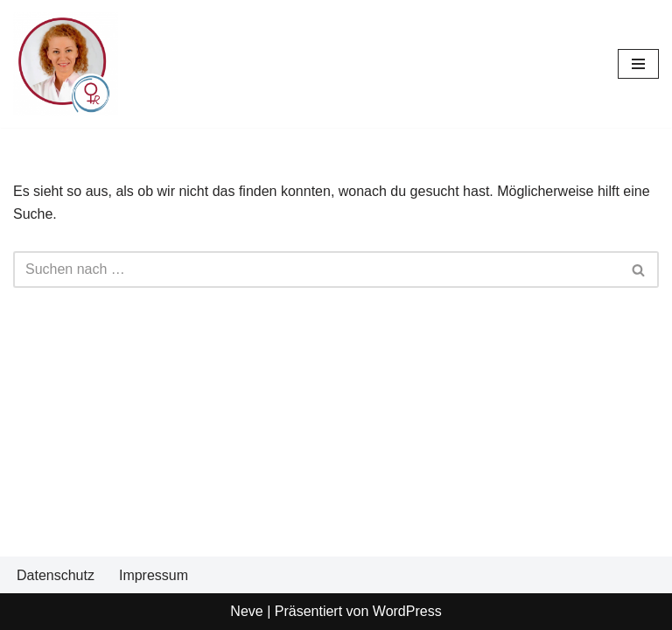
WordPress (407, 611)
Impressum (154, 575)
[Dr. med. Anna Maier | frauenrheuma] (66, 64)
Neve (246, 611)
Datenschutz (56, 575)
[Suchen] (316, 269)
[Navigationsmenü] (638, 64)
